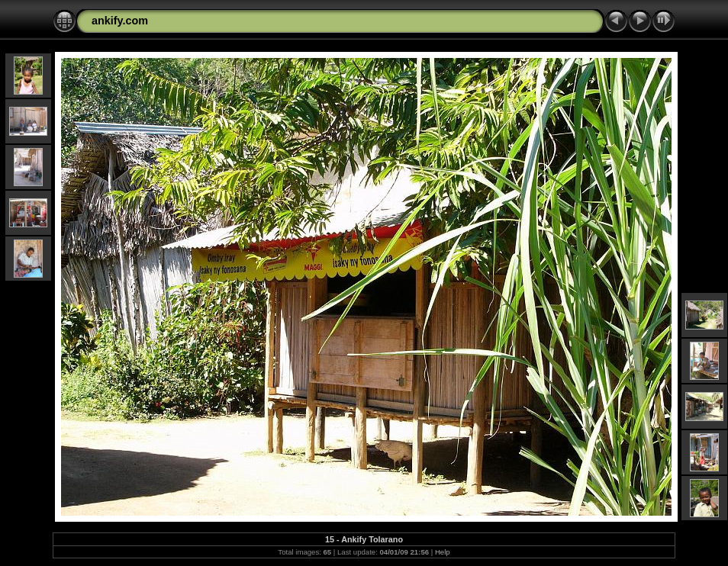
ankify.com (120, 21)
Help (443, 552)
